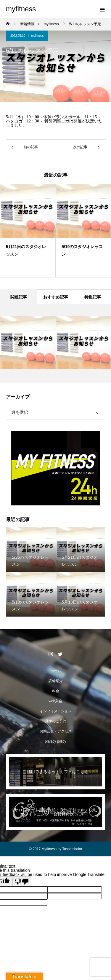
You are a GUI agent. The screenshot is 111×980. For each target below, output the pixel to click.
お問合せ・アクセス (56, 731)
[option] (29, 231)
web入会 (55, 701)
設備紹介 (56, 681)
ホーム (56, 671)
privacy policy (55, 741)
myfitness (37, 36)
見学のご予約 (56, 721)
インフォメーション (56, 711)
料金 (56, 691)
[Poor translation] (22, 881)
